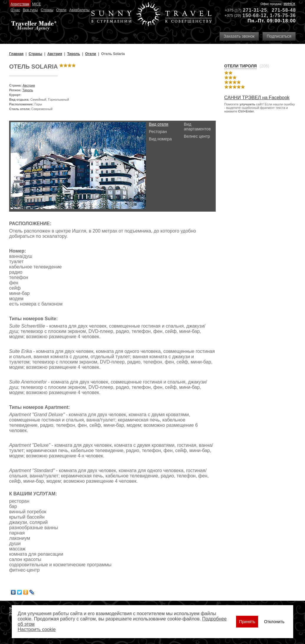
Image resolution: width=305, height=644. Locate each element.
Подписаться (279, 36)
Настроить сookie (37, 629)
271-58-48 (284, 10)
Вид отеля (159, 124)
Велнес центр (197, 136)
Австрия (29, 85)
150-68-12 (255, 15)
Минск (289, 4)
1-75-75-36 (283, 15)
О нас (15, 10)
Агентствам (20, 4)
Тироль (28, 90)
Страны (47, 10)
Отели (61, 10)
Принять (247, 622)
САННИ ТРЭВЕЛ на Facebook (257, 98)
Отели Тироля (241, 66)
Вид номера (160, 139)
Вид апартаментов (197, 127)
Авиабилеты (79, 10)
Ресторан (158, 132)
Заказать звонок (239, 36)
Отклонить (274, 622)
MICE (37, 4)
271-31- (252, 10)
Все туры (30, 10)
